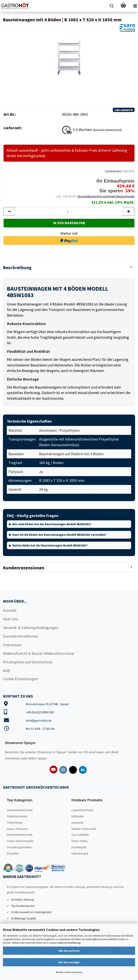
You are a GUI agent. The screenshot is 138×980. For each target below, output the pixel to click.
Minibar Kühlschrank (84, 829)
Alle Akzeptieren (69, 951)
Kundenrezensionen (24, 568)
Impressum (12, 645)
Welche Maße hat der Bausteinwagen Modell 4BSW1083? (50, 545)
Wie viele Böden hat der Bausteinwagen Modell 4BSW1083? (52, 524)
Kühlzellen (78, 816)
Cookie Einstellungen (20, 679)
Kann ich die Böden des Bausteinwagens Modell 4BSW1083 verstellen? (59, 535)
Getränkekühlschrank (20, 810)
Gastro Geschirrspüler (20, 841)
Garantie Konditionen (20, 636)
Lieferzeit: (13, 128)
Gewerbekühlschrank (20, 835)
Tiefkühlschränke (17, 816)
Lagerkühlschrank (82, 810)
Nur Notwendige (69, 962)
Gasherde (77, 823)
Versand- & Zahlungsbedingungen (31, 628)
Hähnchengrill (80, 854)
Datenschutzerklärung (69, 943)
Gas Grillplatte (80, 835)
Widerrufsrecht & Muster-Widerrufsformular (39, 653)
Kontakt (10, 610)
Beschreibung (17, 267)
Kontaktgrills (79, 847)
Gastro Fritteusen (17, 829)
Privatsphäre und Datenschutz (28, 662)
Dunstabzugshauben (19, 847)
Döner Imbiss (79, 841)
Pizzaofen (13, 854)
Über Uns (11, 619)
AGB (6, 671)
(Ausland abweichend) (107, 130)
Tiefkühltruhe (15, 823)
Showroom (45, 752)
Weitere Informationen (69, 972)
